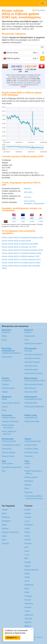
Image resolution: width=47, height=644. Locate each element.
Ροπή (4, 410)
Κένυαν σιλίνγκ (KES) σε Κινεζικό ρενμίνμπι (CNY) (21, 259)
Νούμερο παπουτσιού (10, 421)
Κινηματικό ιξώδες (31, 449)
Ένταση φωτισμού (9, 441)
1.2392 (41, 222)
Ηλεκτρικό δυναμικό (32, 362)
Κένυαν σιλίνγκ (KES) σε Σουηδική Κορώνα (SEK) (21, 263)
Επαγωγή (28, 351)
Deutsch (28, 540)
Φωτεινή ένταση (8, 456)
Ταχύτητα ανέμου (8, 388)
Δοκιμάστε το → (13, 638)
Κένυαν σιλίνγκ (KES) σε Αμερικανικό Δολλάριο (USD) (23, 238)
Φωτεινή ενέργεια (9, 452)
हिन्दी (26, 558)
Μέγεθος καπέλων (9, 418)
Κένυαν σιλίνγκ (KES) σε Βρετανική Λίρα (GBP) (20, 244)
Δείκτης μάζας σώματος (11, 403)
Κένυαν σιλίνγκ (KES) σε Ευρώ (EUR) (16, 241)
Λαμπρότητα (7, 449)
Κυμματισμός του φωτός (11, 445)
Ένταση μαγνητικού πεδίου (35, 381)
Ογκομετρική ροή (31, 418)
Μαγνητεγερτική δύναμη (34, 384)
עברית (27, 555)
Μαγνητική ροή (30, 388)
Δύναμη (5, 407)
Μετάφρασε (28, 203)
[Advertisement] (30, 165)
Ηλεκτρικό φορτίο (31, 370)
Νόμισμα (27, 188)
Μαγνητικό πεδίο (31, 392)
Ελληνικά (28, 543)
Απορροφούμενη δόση (33, 399)
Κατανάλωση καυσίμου (33, 343)
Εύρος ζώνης (7, 357)
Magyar (27, 566)
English (27, 510)
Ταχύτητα (5, 384)
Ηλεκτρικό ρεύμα (31, 366)
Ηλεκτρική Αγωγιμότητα (33, 354)
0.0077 (14, 222)
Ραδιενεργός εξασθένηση (34, 407)
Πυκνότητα (29, 456)
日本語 (27, 577)
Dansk (27, 536)
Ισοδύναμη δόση (31, 403)
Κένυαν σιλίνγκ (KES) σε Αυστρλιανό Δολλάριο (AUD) (22, 250)
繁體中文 (28, 626)
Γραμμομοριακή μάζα (33, 441)
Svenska (28, 607)
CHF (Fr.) (28, 197)
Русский (28, 600)
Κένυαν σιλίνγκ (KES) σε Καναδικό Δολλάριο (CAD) (22, 253)
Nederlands (29, 585)
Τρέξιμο (5, 392)
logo (23, 3)
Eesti (26, 547)
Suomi (27, 551)
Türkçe (27, 611)
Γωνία (27, 467)
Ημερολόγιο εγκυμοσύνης (12, 467)
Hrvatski (28, 562)
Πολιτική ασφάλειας (37, 637)
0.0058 (32, 222)
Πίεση (27, 488)
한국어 (27, 581)
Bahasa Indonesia (31, 570)
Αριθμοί (27, 463)
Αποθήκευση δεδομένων (11, 353)
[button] (21, 53)
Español (28, 513)
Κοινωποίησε (39, 10)
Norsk (27, 589)
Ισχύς (27, 340)
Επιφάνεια (6, 332)
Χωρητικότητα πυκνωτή (34, 373)
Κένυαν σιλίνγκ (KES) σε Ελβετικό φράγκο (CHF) (21, 256)
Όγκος (4, 340)
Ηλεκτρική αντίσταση (32, 358)
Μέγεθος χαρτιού (31, 477)
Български (29, 525)
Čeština (27, 532)
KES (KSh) (28, 192)
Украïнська (29, 615)
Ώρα (4, 471)
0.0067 (23, 222)
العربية (27, 521)
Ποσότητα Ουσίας (31, 452)
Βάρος (4, 399)
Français (28, 517)
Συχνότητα (29, 492)
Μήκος (4, 336)
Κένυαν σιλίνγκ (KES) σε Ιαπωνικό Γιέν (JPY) (19, 247)
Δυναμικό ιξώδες (31, 445)
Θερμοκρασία (39, 203)
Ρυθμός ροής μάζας (32, 421)
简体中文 (28, 622)
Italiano (27, 574)
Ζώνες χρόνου (30, 201)
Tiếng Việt (28, 619)
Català (27, 528)
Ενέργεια (28, 332)
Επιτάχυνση (6, 381)
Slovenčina (29, 604)
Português (28, 596)
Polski (27, 592)
